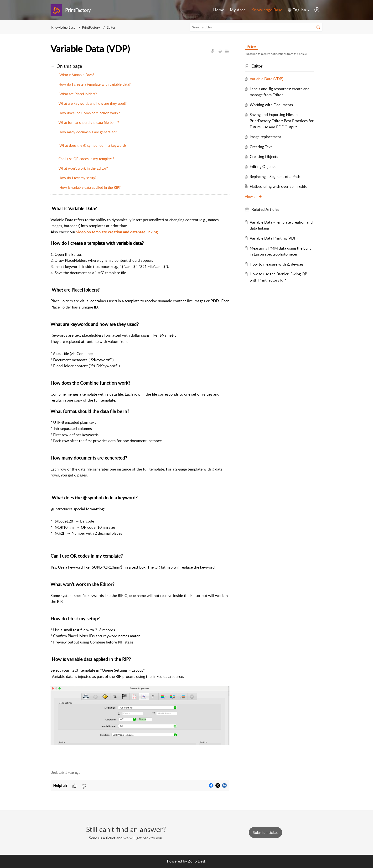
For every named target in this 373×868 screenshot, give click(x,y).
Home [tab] (219, 10)
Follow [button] (251, 47)
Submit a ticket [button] (265, 832)
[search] (256, 27)
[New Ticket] (265, 832)
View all (253, 196)
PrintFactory (91, 27)
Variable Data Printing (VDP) (274, 238)
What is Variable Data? (76, 75)
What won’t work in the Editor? (83, 168)
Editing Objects (263, 167)
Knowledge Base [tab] (267, 10)
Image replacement (265, 137)
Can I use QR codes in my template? (86, 159)
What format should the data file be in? (89, 122)
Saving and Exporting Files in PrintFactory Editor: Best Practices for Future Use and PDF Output (282, 121)
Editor (111, 27)
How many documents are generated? (88, 132)
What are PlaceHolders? (78, 94)
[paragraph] (140, 485)
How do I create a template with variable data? (95, 84)
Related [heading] (265, 209)
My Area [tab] (238, 10)
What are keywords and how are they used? (93, 103)
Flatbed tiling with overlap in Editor (279, 186)
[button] (298, 10)
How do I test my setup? (77, 178)
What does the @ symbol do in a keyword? (92, 145)
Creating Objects (264, 157)
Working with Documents (271, 105)
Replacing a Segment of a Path (275, 177)
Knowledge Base (63, 27)
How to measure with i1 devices (277, 264)
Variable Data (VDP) (266, 79)
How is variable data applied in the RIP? (90, 187)
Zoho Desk (197, 861)
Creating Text (261, 147)
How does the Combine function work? (89, 113)
